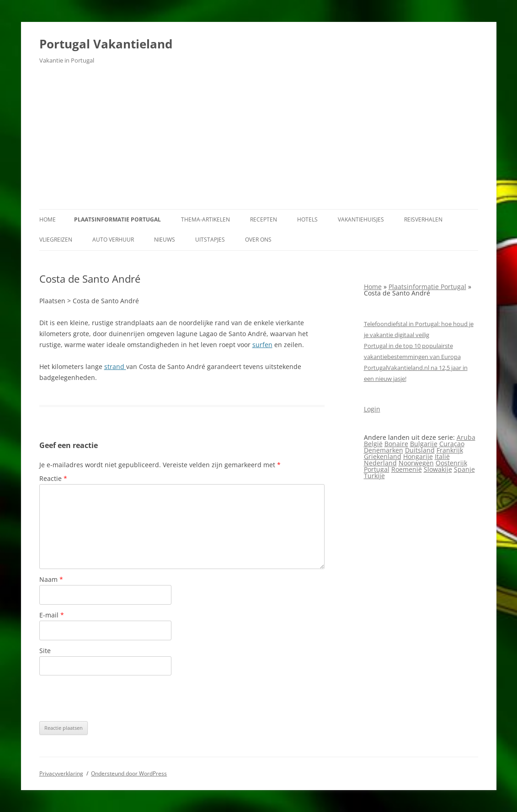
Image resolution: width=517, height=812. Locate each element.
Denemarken (384, 450)
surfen (262, 345)
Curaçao (452, 444)
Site (45, 651)
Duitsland (420, 450)
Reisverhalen (423, 219)
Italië (442, 456)
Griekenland (383, 456)
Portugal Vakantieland (106, 44)
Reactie (53, 478)
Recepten (264, 219)
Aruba (466, 437)
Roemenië (407, 469)
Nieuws (165, 240)
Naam (51, 579)
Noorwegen (416, 463)
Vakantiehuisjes (361, 219)
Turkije (374, 476)
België (373, 444)
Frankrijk (450, 450)
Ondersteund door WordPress (129, 773)
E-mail (52, 615)
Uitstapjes (210, 240)
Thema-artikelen (205, 219)
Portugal (377, 469)
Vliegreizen (56, 240)
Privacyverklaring (61, 773)
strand (115, 366)
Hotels (307, 219)
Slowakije (438, 469)
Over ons (258, 240)
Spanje (464, 469)
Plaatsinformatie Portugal (117, 219)
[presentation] (109, 698)
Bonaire (396, 444)
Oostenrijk (451, 463)
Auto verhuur (113, 240)
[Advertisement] (259, 141)
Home (48, 219)
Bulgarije (424, 444)
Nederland (380, 463)
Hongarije (418, 456)
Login (372, 409)
